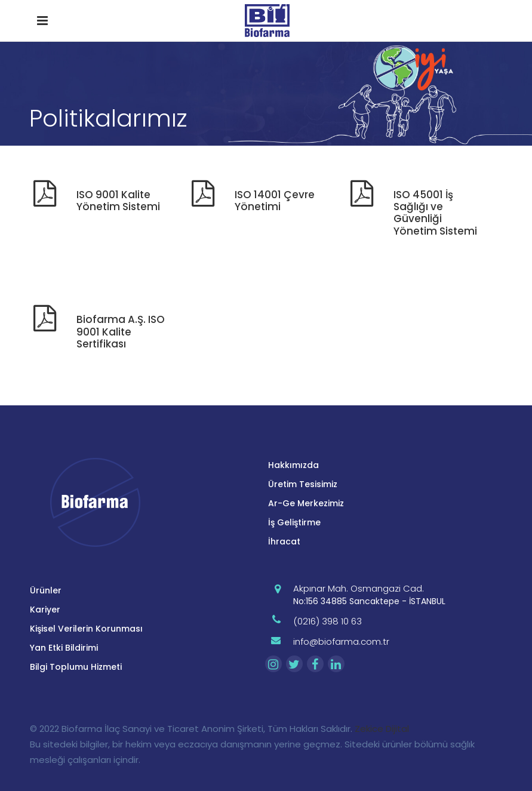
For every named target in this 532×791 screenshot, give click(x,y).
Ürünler (46, 590)
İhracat (284, 541)
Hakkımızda (293, 465)
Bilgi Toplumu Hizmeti (76, 667)
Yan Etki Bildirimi (64, 648)
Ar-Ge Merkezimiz (306, 503)
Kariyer (45, 610)
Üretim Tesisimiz (303, 484)
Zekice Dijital (382, 729)
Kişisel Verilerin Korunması (86, 629)
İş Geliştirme (294, 522)
